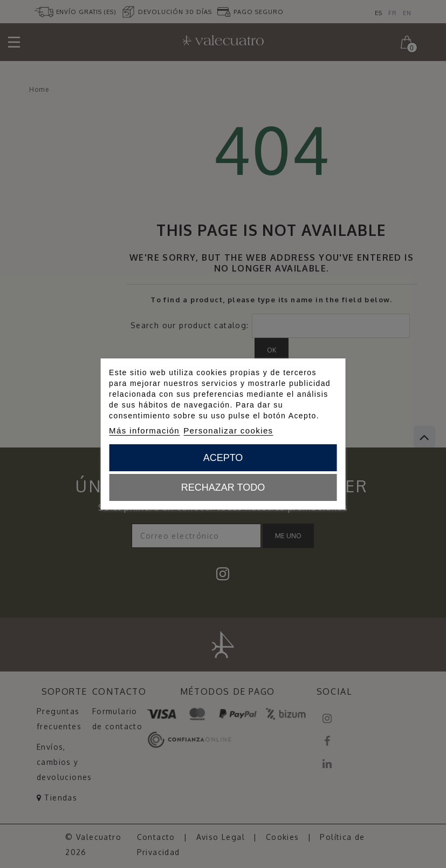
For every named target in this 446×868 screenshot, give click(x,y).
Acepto (223, 458)
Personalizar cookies (228, 430)
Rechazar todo (223, 487)
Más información (144, 430)
